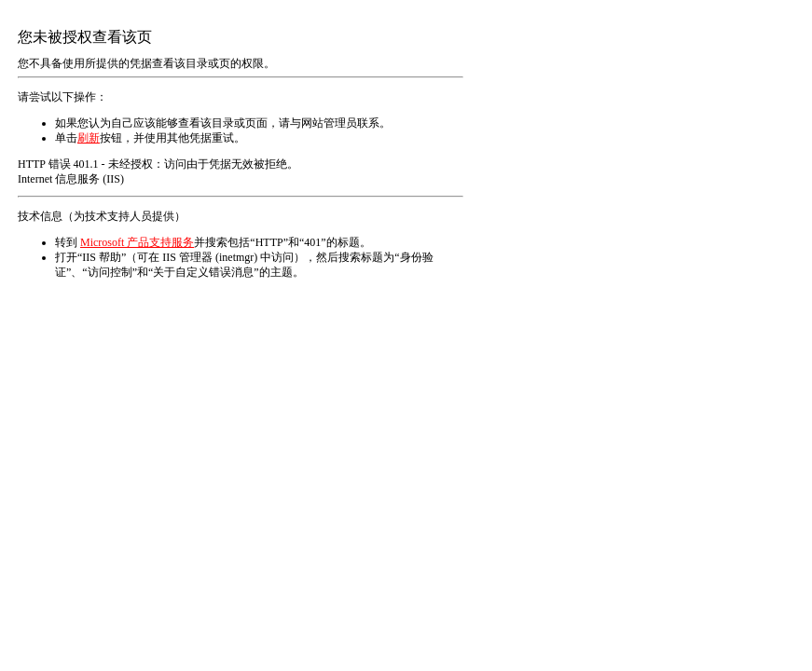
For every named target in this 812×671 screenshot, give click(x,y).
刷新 (89, 138)
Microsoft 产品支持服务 (137, 242)
